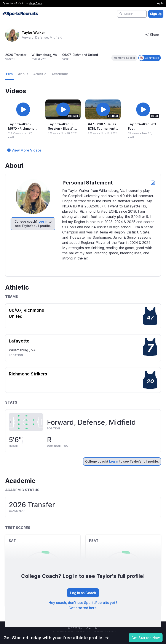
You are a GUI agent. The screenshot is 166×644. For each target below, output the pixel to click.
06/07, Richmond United (27, 313)
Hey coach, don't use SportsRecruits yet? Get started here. (83, 605)
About (23, 74)
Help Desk (35, 3)
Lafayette (19, 341)
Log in (43, 221)
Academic (60, 74)
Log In (160, 3)
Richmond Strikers (28, 374)
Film (9, 74)
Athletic (40, 74)
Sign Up (156, 14)
